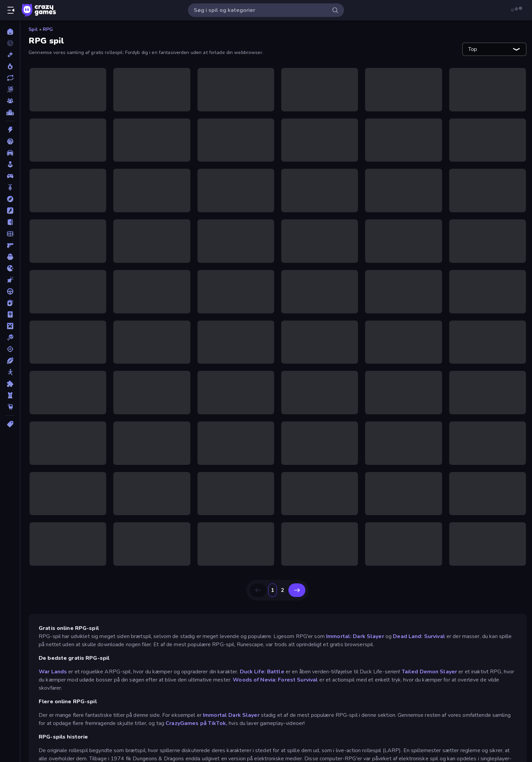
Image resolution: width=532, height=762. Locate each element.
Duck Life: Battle (262, 672)
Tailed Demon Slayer (430, 672)
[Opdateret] (10, 78)
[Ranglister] (10, 112)
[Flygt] (10, 222)
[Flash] (10, 211)
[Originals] (10, 89)
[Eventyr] (10, 199)
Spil (33, 29)
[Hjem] (10, 32)
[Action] (10, 130)
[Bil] (10, 153)
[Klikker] (10, 280)
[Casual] (10, 164)
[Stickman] (10, 372)
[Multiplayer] (10, 101)
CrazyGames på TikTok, (196, 723)
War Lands (53, 672)
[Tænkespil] (10, 384)
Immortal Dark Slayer (231, 715)
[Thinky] (10, 407)
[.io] (10, 268)
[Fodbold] (10, 234)
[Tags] (10, 424)
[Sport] (10, 361)
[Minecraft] (10, 326)
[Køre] (10, 291)
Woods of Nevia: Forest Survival (275, 680)
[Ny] (10, 55)
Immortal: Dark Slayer (355, 636)
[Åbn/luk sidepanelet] (11, 10)
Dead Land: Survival (419, 636)
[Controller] (10, 176)
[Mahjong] (10, 314)
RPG (48, 29)
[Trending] (10, 66)
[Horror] (10, 257)
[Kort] (10, 303)
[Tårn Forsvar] (10, 395)
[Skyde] (10, 349)
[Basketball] (10, 141)
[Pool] (10, 338)
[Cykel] (10, 187)
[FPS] (10, 245)
